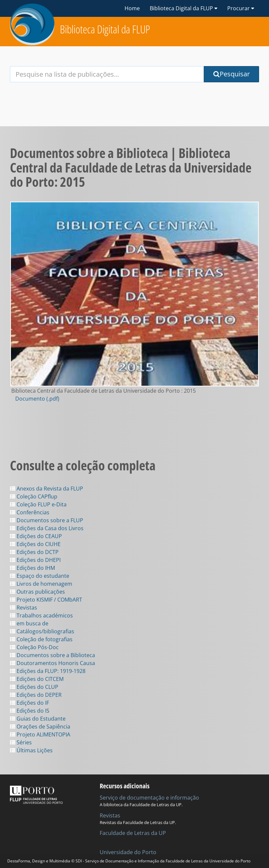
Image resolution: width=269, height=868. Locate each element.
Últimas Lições (31, 750)
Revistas (24, 608)
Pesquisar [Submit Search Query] (232, 74)
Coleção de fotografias (41, 639)
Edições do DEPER (36, 695)
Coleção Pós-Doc (34, 647)
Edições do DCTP (34, 552)
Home (132, 8)
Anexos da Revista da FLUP (47, 489)
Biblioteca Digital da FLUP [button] (184, 8)
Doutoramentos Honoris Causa (53, 663)
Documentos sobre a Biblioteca (53, 655)
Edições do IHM (32, 568)
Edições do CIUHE (35, 544)
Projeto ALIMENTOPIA (40, 734)
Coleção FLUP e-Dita (38, 504)
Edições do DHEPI (35, 560)
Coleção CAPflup (34, 496)
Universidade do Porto (128, 852)
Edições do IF (29, 703)
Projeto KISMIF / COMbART (46, 600)
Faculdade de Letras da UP (133, 833)
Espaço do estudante (40, 576)
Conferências (30, 512)
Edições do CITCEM (37, 679)
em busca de (29, 623)
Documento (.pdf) (37, 399)
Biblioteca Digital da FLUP (105, 29)
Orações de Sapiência (40, 727)
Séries (21, 742)
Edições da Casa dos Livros (47, 528)
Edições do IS (30, 711)
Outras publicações (37, 592)
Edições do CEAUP (36, 536)
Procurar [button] (241, 8)
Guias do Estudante (38, 719)
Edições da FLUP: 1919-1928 (48, 671)
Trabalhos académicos (41, 615)
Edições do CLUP (34, 687)
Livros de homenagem (41, 584)
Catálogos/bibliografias (42, 631)
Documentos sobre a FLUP (47, 520)
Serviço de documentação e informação (149, 798)
